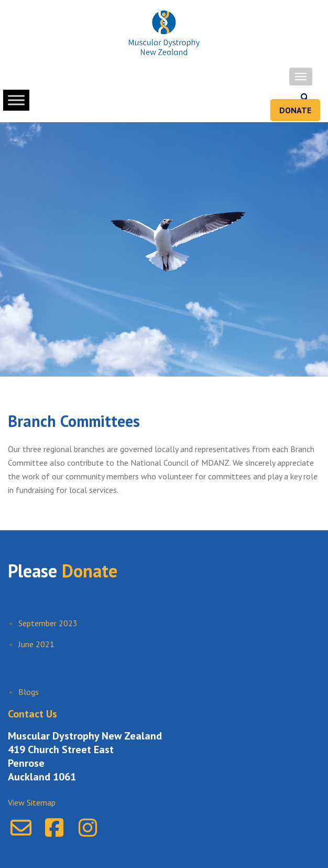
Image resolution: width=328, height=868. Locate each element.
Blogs (29, 692)
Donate (295, 110)
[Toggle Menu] (16, 100)
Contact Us (32, 714)
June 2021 (36, 644)
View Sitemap (32, 802)
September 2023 (48, 623)
